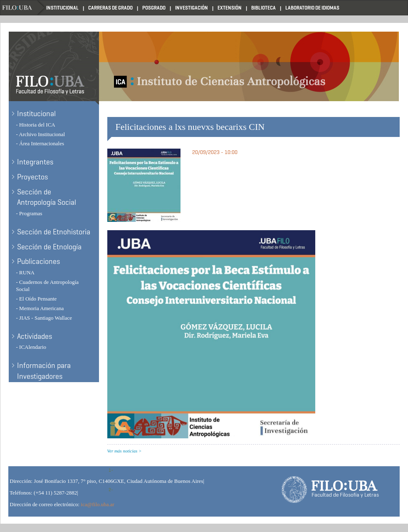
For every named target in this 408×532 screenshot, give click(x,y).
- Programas (29, 213)
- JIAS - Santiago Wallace (44, 318)
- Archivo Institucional (41, 134)
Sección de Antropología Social (47, 197)
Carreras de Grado (110, 8)
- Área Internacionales (40, 143)
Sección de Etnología (49, 247)
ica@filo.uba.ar (98, 504)
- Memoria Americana (40, 308)
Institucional (62, 8)
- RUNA (25, 272)
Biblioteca (263, 8)
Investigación (192, 8)
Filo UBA (23, 8)
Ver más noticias (122, 451)
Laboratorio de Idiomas (312, 8)
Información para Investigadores (44, 371)
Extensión (230, 8)
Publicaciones (38, 261)
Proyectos (32, 177)
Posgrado (154, 8)
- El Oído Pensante (37, 299)
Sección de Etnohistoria (54, 232)
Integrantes (35, 162)
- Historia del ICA (36, 125)
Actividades (35, 336)
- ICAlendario (31, 347)
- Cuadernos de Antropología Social (48, 286)
